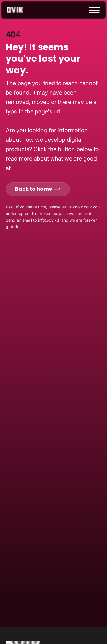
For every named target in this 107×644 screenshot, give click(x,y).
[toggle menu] (94, 10)
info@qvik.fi (49, 220)
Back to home (38, 189)
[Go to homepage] (20, 10)
